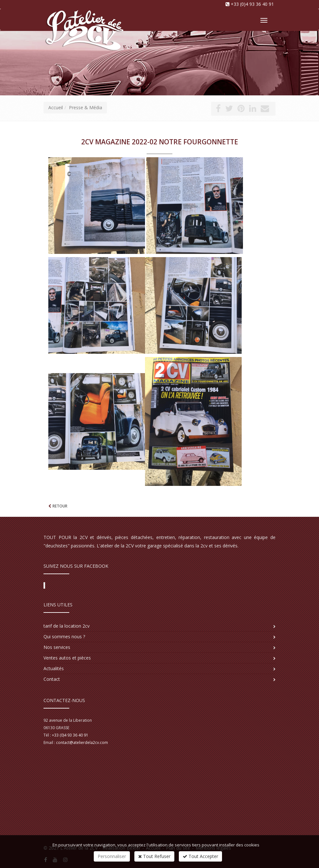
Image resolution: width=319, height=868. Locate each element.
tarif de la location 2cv (67, 626)
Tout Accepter (200, 856)
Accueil (56, 107)
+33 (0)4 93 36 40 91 (252, 4)
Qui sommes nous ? (64, 637)
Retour (60, 506)
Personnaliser (112, 856)
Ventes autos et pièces (67, 658)
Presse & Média (86, 107)
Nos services (57, 647)
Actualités (54, 668)
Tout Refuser (154, 856)
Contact (52, 679)
